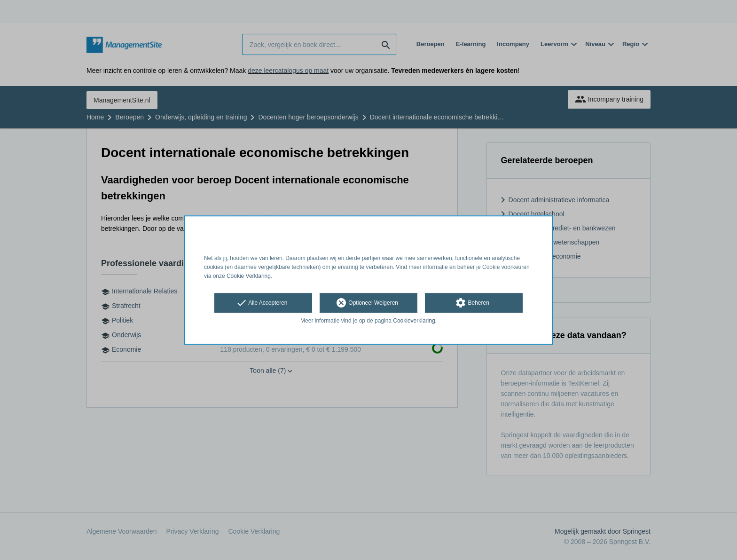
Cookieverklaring (414, 321)
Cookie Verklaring (249, 276)
